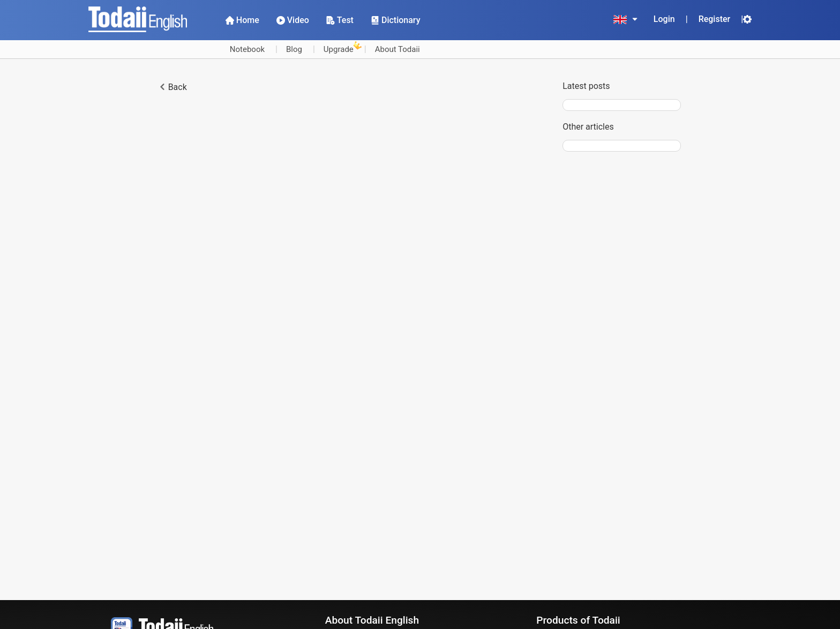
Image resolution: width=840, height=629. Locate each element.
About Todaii (397, 49)
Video (293, 20)
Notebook (247, 49)
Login (664, 19)
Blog (294, 49)
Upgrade (339, 48)
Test (340, 20)
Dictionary (396, 20)
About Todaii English (372, 620)
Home (242, 20)
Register (715, 19)
